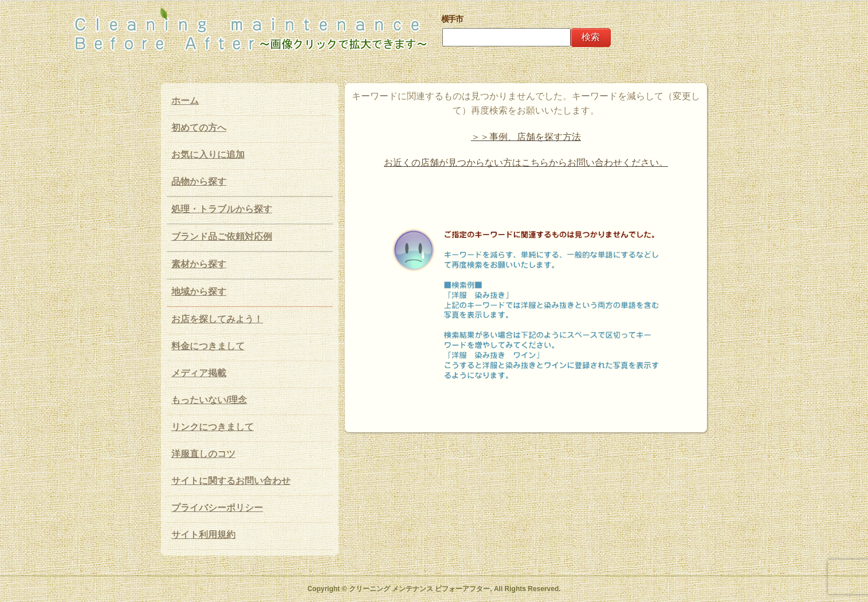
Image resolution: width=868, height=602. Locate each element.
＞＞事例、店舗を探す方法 (526, 137)
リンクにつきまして (213, 427)
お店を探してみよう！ (217, 319)
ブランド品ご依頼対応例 (222, 236)
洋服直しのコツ (203, 454)
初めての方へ (199, 128)
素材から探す (199, 264)
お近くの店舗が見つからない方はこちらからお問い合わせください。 (526, 163)
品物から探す (199, 181)
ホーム (185, 101)
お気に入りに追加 (208, 155)
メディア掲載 (199, 373)
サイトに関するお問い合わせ (231, 481)
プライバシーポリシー (217, 508)
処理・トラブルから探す (222, 209)
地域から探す (199, 292)
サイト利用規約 (203, 535)
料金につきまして (208, 346)
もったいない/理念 (209, 400)
